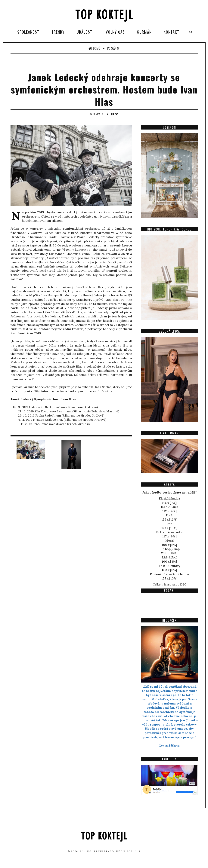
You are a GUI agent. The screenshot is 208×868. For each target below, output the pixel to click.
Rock (169, 515)
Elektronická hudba (169, 532)
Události (85, 32)
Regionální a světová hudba (169, 574)
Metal (169, 540)
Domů (94, 48)
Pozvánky (113, 48)
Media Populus (128, 851)
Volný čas (115, 32)
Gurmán (144, 32)
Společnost (28, 32)
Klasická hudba (169, 498)
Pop (169, 524)
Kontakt (172, 32)
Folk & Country (169, 566)
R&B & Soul (169, 557)
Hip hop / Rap (169, 549)
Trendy (58, 32)
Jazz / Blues (169, 507)
